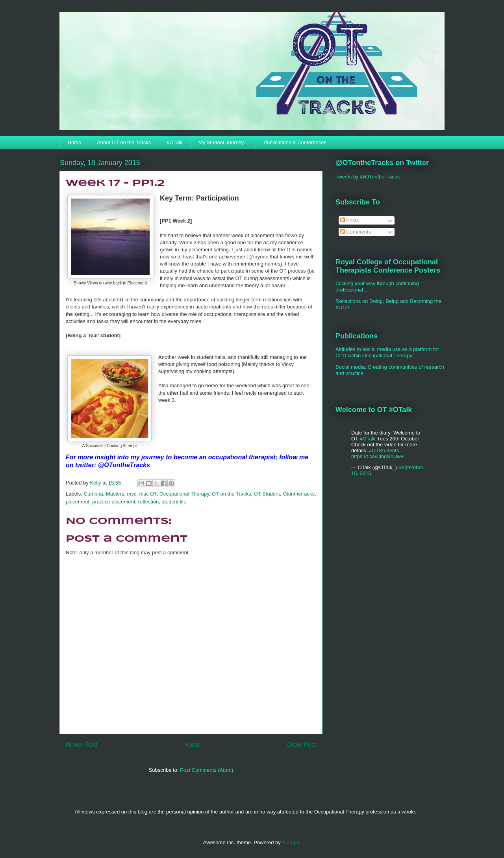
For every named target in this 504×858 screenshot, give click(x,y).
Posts (350, 220)
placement (78, 502)
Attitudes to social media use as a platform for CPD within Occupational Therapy (387, 352)
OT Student (267, 494)
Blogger (291, 842)
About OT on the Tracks (124, 142)
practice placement (114, 502)
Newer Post (82, 745)
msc (132, 494)
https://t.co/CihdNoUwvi (378, 456)
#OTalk (174, 142)
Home (75, 142)
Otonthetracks (299, 494)
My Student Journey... (223, 142)
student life (174, 502)
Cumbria (94, 494)
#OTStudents (384, 450)
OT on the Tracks (231, 494)
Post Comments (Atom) (207, 770)
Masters (115, 494)
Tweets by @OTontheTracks (368, 177)
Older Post (302, 745)
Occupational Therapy (184, 494)
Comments (356, 232)
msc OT (148, 494)
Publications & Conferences (295, 142)
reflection (149, 502)
